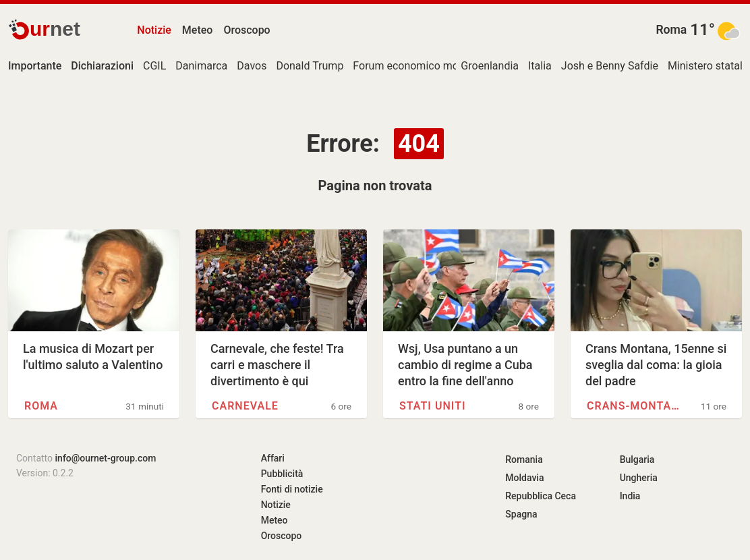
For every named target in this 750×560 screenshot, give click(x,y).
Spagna (521, 514)
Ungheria (639, 478)
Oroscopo (247, 30)
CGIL (154, 66)
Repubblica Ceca (541, 496)
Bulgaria (637, 459)
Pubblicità (282, 474)
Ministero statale (708, 66)
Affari (273, 458)
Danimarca (201, 66)
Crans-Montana (636, 406)
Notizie (154, 30)
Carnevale (245, 406)
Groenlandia (490, 66)
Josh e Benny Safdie (610, 66)
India (630, 496)
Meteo (198, 30)
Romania (524, 459)
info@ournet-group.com (106, 458)
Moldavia (524, 478)
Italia (540, 66)
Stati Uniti (433, 406)
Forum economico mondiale (420, 66)
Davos (252, 66)
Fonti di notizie (292, 489)
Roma (671, 30)
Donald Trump (310, 66)
